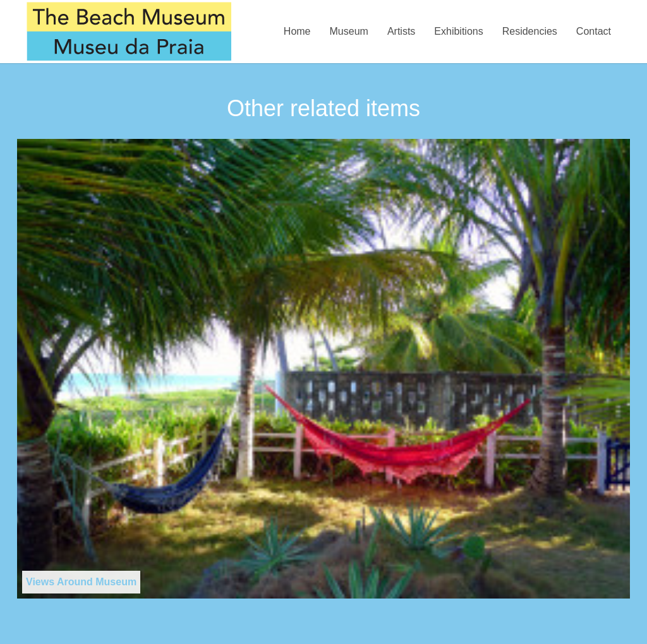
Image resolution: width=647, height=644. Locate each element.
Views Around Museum (81, 582)
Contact (594, 31)
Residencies (530, 31)
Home (297, 31)
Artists (401, 31)
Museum (349, 31)
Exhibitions (458, 31)
